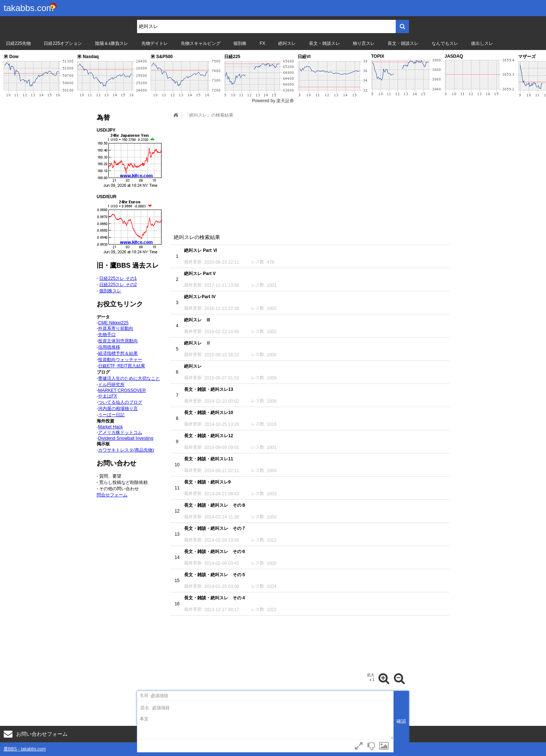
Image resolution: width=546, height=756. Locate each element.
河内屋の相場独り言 (118, 409)
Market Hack (110, 427)
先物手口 (107, 335)
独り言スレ (364, 43)
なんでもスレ (445, 43)
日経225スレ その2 (118, 285)
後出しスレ (482, 43)
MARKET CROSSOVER (122, 391)
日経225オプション (63, 43)
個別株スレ (110, 291)
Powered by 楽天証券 (273, 101)
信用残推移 (109, 347)
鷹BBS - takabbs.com (25, 749)
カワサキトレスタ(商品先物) (126, 450)
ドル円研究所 (111, 385)
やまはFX (107, 396)
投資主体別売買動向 (118, 341)
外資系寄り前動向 (116, 328)
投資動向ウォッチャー (120, 360)
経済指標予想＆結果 (118, 353)
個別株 (240, 43)
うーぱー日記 (111, 415)
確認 (401, 721)
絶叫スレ (287, 43)
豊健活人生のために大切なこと (129, 378)
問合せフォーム (112, 495)
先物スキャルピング (201, 43)
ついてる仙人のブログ (120, 402)
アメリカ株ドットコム (120, 432)
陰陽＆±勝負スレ (112, 43)
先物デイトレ (155, 43)
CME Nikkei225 (113, 323)
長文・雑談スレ (324, 43)
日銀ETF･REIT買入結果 (122, 366)
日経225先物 (18, 43)
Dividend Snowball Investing (126, 438)
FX (263, 43)
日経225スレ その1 (118, 278)
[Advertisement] (310, 174)
